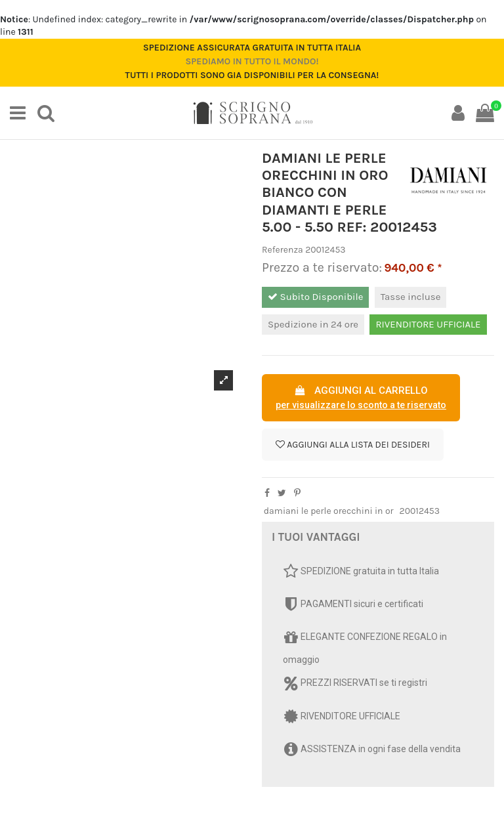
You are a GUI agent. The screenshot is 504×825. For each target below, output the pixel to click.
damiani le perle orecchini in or (329, 511)
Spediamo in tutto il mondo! (252, 61)
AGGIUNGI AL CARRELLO (361, 398)
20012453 (420, 511)
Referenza (283, 250)
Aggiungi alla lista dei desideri (353, 445)
